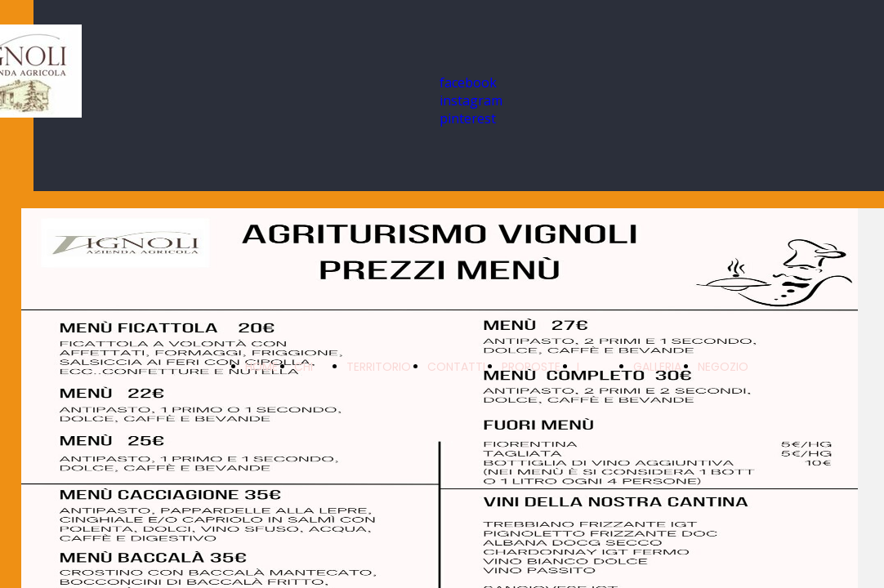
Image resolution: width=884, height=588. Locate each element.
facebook (468, 82)
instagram (471, 100)
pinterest (468, 118)
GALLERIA (657, 367)
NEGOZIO (723, 367)
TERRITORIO (379, 367)
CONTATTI (456, 367)
